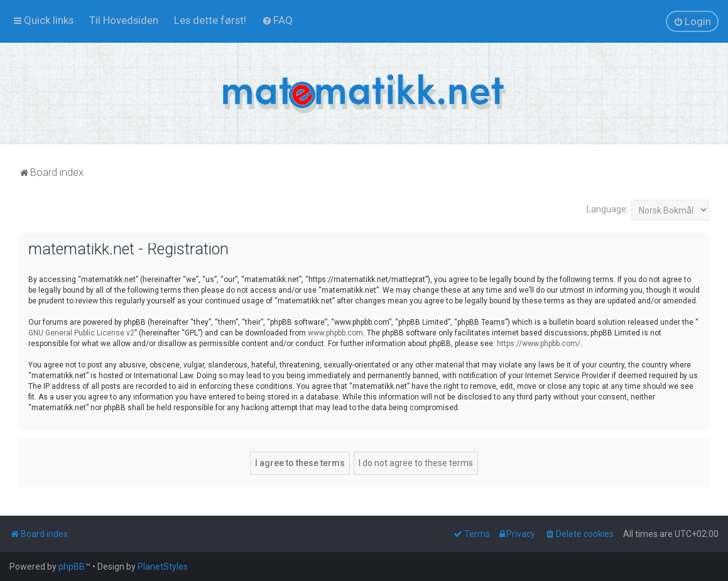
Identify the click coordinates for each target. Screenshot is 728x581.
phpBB (72, 567)
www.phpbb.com (335, 333)
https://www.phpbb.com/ (539, 344)
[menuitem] (124, 20)
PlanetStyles (163, 567)
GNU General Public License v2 (81, 333)
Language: (607, 209)
